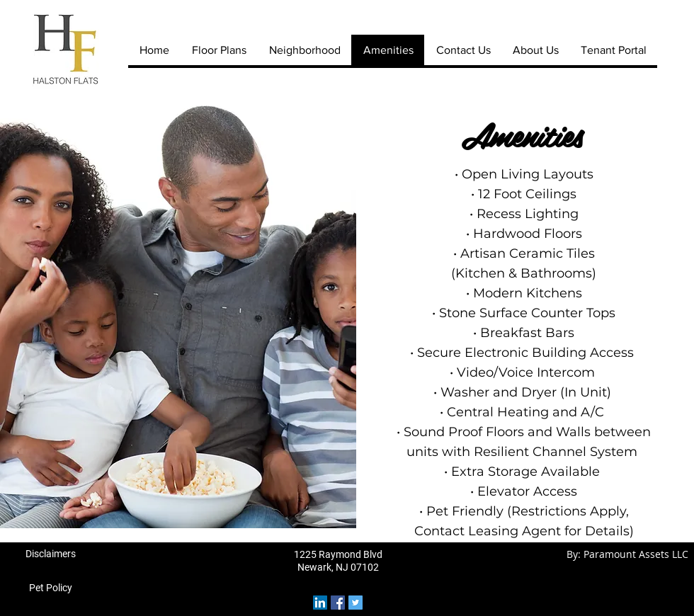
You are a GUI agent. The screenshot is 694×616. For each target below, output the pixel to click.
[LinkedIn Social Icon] (320, 603)
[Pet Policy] (50, 588)
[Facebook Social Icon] (338, 603)
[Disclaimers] (50, 554)
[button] (178, 314)
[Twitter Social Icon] (355, 603)
